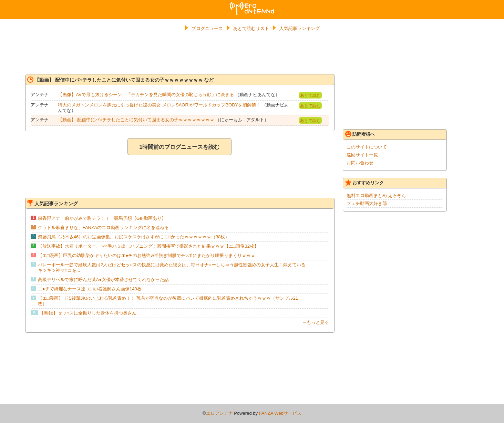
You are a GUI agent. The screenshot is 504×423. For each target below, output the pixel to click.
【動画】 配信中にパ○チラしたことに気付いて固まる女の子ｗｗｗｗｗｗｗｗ (136, 120)
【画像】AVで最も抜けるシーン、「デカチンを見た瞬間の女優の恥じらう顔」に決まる (146, 95)
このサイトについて (367, 147)
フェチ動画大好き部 (367, 203)
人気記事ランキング (300, 28)
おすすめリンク (364, 183)
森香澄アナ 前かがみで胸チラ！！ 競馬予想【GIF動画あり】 (102, 218)
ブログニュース (207, 28)
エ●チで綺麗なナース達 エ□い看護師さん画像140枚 (90, 289)
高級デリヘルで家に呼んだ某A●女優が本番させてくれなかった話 (104, 280)
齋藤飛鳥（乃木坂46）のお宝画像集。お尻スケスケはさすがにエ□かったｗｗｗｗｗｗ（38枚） (134, 237)
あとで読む (310, 95)
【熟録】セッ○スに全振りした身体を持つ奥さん (88, 313)
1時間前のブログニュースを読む (179, 147)
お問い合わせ (360, 163)
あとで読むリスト (251, 28)
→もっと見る (316, 322)
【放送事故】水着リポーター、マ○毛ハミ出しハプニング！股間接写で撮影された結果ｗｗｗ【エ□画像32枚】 (148, 246)
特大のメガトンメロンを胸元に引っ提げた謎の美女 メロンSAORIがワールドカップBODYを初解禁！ (159, 105)
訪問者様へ (360, 134)
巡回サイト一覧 (362, 155)
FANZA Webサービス (280, 413)
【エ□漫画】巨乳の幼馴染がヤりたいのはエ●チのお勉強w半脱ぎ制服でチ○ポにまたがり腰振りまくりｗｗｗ (147, 255)
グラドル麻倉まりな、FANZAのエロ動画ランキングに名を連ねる (103, 228)
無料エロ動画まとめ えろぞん (376, 195)
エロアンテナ (252, 4)
